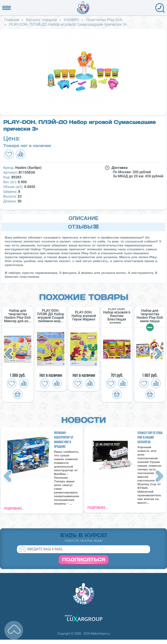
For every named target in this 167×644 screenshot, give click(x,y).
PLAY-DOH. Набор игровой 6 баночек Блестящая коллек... (117, 316)
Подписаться (84, 559)
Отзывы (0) (83, 227)
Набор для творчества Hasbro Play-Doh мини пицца (150, 316)
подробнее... (14, 508)
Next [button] (158, 354)
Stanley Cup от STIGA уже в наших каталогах (150, 437)
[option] (83, 71)
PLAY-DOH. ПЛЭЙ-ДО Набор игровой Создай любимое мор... (51, 316)
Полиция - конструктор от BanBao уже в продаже (63, 440)
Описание (83, 218)
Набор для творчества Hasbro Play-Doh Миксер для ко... (18, 316)
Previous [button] (9, 354)
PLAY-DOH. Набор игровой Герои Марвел (84, 316)
